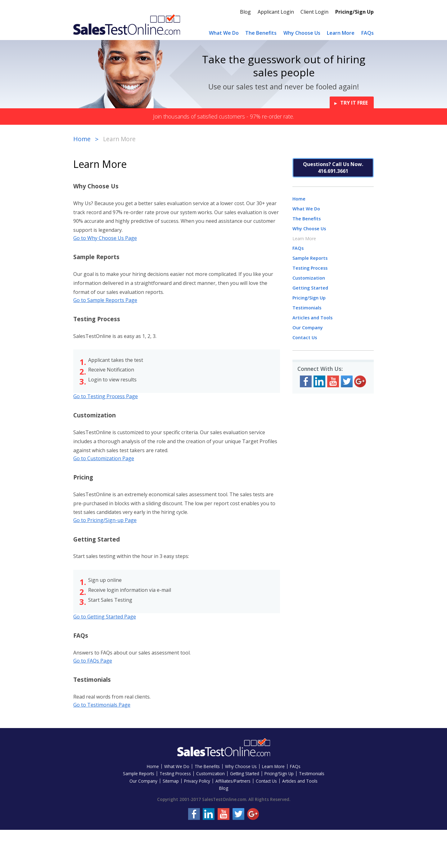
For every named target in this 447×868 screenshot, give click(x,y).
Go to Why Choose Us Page (105, 238)
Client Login (314, 12)
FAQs (368, 33)
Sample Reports (310, 258)
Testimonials (307, 308)
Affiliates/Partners (233, 781)
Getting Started (310, 288)
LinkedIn (319, 381)
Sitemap (171, 781)
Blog (245, 12)
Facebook (306, 381)
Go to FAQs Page (93, 661)
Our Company (308, 328)
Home (82, 139)
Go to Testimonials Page (102, 705)
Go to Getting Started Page (105, 617)
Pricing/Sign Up (354, 12)
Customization (309, 278)
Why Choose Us (302, 33)
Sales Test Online (127, 24)
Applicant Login (276, 12)
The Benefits (261, 33)
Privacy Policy (197, 781)
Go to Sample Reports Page (105, 300)
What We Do (224, 33)
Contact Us (305, 337)
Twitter (347, 381)
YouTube (333, 381)
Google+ (360, 381)
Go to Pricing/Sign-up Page (105, 520)
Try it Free (354, 103)
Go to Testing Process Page (106, 396)
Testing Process (310, 268)
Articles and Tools (312, 318)
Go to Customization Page (104, 458)
